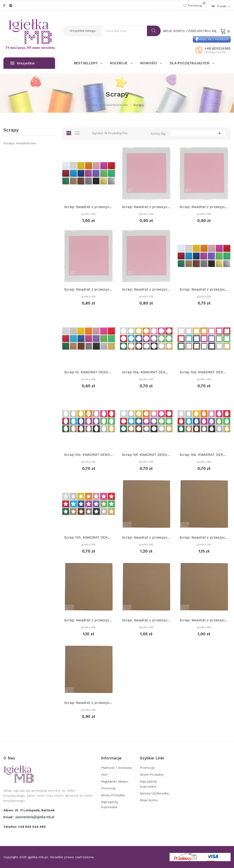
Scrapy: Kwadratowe (20, 143)
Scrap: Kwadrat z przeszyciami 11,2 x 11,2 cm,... (204, 620)
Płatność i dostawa (116, 768)
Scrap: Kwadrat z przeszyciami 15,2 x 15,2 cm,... (146, 537)
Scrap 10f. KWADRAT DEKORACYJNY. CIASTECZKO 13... (146, 455)
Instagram (11, 5)
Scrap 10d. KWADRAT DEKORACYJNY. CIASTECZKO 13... (204, 372)
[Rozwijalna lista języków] (221, 6)
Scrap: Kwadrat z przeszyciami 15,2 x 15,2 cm (89, 207)
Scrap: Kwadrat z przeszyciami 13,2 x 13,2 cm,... (89, 620)
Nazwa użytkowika (154, 793)
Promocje (108, 788)
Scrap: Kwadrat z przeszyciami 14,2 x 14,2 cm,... (204, 537)
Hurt (104, 775)
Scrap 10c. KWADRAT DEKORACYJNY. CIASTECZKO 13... (89, 455)
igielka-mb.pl (38, 857)
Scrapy (11, 130)
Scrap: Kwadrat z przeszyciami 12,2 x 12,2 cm (89, 289)
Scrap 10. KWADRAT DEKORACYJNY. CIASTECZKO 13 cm (89, 372)
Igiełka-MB (88, 214)
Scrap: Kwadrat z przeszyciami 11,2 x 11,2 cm (146, 289)
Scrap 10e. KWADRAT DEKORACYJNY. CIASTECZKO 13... (204, 455)
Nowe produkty (113, 795)
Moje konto (149, 800)
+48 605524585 (218, 48)
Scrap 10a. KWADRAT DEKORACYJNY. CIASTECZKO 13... (146, 372)
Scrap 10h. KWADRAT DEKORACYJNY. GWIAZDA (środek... (89, 537)
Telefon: (25, 827)
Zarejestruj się (202, 31)
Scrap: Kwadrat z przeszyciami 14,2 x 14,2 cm (146, 207)
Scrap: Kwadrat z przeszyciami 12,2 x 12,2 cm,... (146, 620)
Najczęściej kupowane (109, 804)
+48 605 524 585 (32, 827)
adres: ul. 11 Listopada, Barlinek (29, 810)
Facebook (4, 5)
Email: (9, 817)
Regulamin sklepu (115, 781)
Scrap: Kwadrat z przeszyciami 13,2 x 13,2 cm (204, 207)
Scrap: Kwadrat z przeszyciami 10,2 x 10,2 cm (204, 289)
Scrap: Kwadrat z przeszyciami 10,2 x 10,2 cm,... (89, 703)
